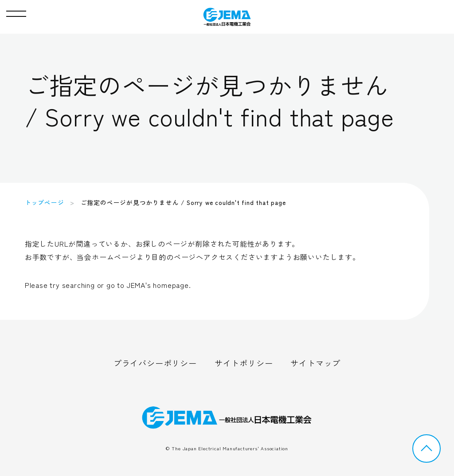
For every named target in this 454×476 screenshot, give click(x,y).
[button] (16, 12)
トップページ (45, 202)
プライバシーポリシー (155, 363)
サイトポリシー (244, 363)
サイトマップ (315, 363)
